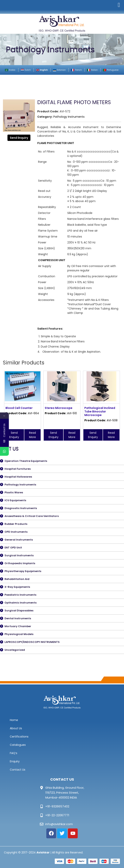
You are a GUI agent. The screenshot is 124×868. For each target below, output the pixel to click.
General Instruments (19, 540)
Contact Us (18, 770)
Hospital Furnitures (18, 469)
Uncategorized (15, 650)
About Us (16, 728)
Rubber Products (16, 524)
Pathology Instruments (69, 117)
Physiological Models (19, 634)
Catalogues (18, 745)
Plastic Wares (14, 492)
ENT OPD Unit (13, 548)
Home (14, 720)
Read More (32, 435)
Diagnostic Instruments (21, 508)
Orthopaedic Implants (20, 563)
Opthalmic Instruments (21, 603)
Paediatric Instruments (20, 595)
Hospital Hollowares (18, 477)
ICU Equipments (15, 500)
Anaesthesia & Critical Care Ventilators (32, 516)
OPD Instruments (16, 532)
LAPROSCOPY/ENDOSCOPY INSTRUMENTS (32, 642)
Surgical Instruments (19, 555)
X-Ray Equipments (17, 587)
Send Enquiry (19, 138)
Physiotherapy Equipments (23, 571)
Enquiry (15, 761)
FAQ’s (14, 753)
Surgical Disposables (19, 611)
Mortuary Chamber (18, 626)
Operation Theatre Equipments (26, 461)
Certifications (19, 737)
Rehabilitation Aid (17, 579)
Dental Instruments (18, 618)
